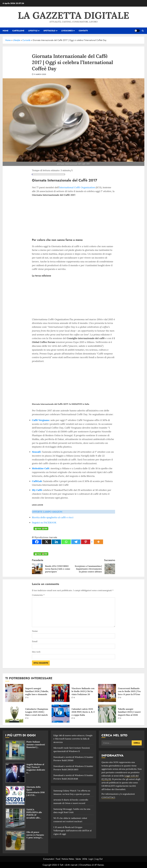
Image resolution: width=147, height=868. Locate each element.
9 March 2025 (40, 75)
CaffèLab (37, 481)
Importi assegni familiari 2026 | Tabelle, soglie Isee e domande (37, 691)
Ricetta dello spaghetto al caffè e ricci (53, 517)
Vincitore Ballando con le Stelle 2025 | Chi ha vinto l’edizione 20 (83, 691)
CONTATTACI (108, 797)
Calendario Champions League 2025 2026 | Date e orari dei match (37, 712)
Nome (35, 631)
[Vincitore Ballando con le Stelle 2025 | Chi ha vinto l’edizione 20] (61, 693)
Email (35, 641)
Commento (38, 595)
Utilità (85, 859)
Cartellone (18, 31)
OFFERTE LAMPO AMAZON (47, 512)
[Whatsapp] (66, 542)
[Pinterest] (87, 542)
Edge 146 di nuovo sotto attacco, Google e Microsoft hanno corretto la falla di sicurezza (73, 739)
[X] (47, 542)
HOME (5, 31)
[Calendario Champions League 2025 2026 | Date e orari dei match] (14, 714)
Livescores (67, 31)
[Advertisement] (73, 217)
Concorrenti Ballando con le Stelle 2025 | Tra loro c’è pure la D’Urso (129, 691)
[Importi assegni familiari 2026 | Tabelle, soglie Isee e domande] (14, 693)
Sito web (36, 652)
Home (8, 40)
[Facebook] (37, 542)
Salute (78, 859)
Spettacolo (49, 31)
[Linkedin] (56, 542)
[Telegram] (76, 542)
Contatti (83, 31)
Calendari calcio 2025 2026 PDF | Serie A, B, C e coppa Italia (83, 712)
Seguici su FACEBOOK (44, 523)
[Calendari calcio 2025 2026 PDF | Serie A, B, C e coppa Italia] (61, 714)
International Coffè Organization (77, 187)
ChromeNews (85, 865)
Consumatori (49, 859)
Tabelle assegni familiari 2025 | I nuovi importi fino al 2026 (129, 712)
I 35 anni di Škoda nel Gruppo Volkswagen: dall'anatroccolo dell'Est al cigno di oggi (73, 831)
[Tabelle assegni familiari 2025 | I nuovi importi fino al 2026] (107, 714)
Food (58, 859)
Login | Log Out (95, 859)
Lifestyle (33, 31)
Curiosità (26, 40)
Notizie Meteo (68, 859)
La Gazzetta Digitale (73, 15)
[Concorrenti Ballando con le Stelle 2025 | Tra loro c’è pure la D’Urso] (107, 693)
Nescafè (36, 452)
